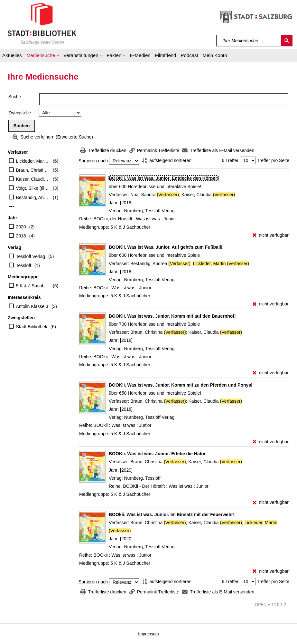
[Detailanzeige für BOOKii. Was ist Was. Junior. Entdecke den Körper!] (164, 178)
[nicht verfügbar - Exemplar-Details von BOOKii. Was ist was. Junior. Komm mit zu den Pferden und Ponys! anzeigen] (271, 442)
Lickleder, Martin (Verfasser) (33, 161)
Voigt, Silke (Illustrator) (33, 188)
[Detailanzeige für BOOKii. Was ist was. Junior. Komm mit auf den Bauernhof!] (172, 316)
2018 (21, 236)
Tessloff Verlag (31, 256)
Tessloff (24, 265)
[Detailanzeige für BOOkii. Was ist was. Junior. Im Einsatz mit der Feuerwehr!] (172, 514)
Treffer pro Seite (273, 160)
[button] (43, 56)
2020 (21, 227)
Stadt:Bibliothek (32, 327)
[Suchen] (287, 41)
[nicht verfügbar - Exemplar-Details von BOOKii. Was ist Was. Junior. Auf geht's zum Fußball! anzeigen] (271, 304)
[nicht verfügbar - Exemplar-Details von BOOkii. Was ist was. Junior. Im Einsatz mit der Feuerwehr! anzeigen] (271, 571)
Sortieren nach (93, 161)
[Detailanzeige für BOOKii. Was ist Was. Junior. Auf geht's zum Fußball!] (166, 247)
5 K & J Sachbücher (33, 286)
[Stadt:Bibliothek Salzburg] (42, 24)
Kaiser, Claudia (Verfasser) (33, 179)
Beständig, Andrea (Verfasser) (33, 197)
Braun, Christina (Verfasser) (33, 170)
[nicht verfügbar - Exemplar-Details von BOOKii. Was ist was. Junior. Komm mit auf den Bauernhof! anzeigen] (271, 373)
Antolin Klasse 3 (32, 306)
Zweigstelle (20, 113)
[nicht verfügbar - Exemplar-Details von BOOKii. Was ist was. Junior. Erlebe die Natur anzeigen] (271, 502)
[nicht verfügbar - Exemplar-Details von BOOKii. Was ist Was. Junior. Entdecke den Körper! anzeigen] (271, 235)
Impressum (148, 634)
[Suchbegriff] (249, 41)
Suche (15, 97)
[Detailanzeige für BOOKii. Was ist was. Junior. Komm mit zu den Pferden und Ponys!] (181, 385)
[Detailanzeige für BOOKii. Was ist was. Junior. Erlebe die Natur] (157, 454)
